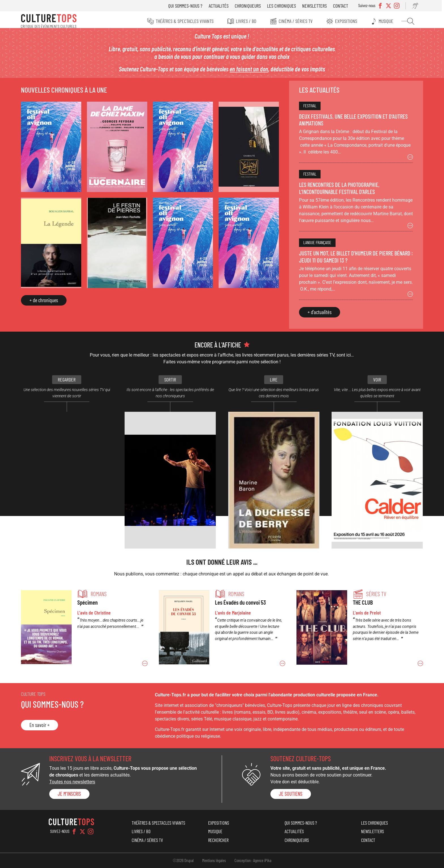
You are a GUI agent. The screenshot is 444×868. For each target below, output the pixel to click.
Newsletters (316, 6)
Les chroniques (283, 6)
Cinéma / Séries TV (296, 21)
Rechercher (411, 21)
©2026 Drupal (183, 860)
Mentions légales (214, 860)
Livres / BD (246, 21)
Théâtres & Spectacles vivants (183, 21)
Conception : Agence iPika (253, 860)
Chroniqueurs (249, 6)
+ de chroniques (47, 300)
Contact (342, 6)
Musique (387, 21)
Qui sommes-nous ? (187, 6)
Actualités (220, 6)
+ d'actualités (318, 315)
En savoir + (42, 725)
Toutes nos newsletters (75, 782)
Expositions (347, 21)
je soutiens (290, 794)
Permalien (86, 629)
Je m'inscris (72, 794)
